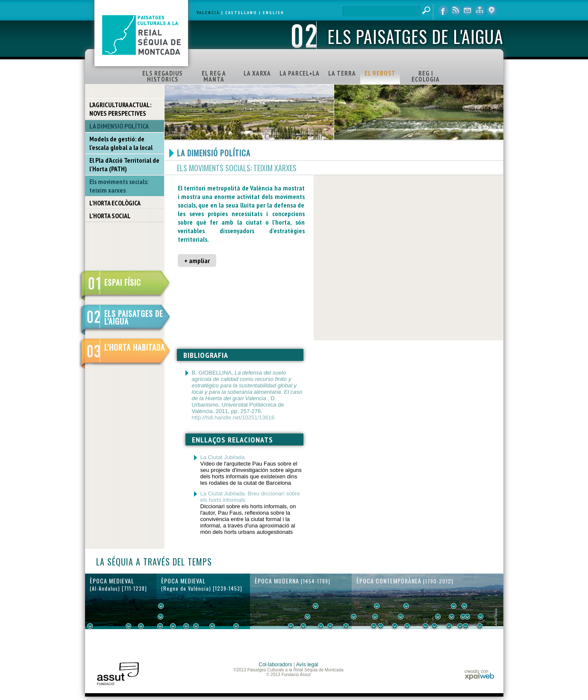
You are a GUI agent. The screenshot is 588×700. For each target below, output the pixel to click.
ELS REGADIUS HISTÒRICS (162, 76)
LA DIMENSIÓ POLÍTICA (119, 126)
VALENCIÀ (208, 13)
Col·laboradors (276, 665)
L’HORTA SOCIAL (110, 216)
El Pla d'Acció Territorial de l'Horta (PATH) (124, 164)
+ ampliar (197, 261)
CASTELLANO (241, 13)
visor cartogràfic (491, 11)
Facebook (444, 11)
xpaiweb (479, 675)
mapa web (479, 11)
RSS (456, 11)
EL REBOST (380, 73)
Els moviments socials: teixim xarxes (119, 186)
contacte (467, 11)
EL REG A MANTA (214, 76)
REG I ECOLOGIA (426, 76)
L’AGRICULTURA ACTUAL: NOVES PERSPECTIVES (120, 109)
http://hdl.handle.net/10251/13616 (233, 417)
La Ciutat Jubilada (223, 457)
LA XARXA (257, 73)
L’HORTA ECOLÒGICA (115, 203)
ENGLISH (273, 13)
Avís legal (307, 665)
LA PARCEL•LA (300, 73)
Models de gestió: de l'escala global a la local (121, 143)
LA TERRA (342, 73)
